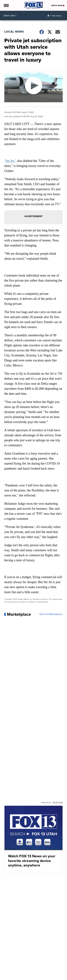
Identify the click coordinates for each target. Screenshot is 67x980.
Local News (14, 32)
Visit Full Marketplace (51, 614)
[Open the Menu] (6, 5)
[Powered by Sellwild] (58, 803)
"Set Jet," (10, 161)
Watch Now (58, 5)
